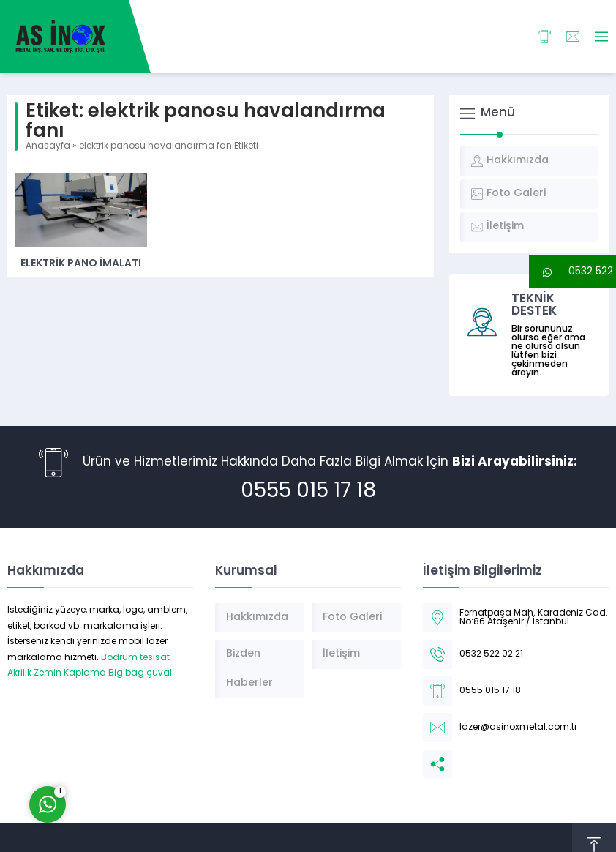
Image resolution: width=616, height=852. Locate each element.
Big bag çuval (140, 673)
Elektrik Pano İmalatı (81, 264)
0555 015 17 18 (308, 492)
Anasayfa (48, 146)
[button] (572, 272)
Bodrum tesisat (135, 658)
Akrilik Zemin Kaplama (57, 673)
